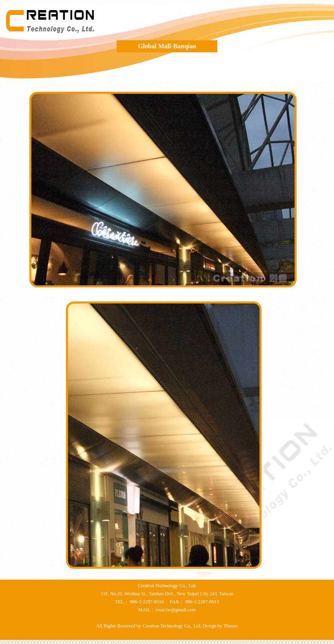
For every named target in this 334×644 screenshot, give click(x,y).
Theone (230, 626)
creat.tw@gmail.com (175, 610)
